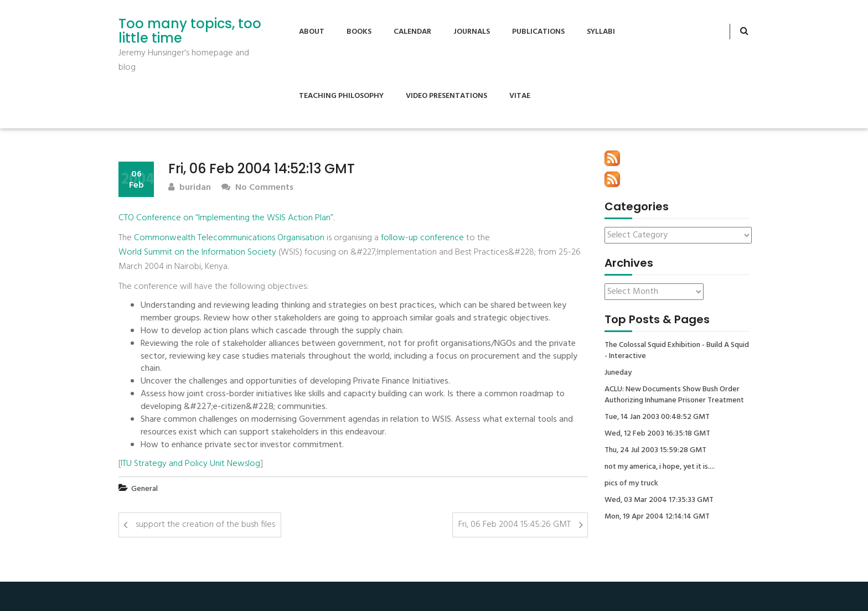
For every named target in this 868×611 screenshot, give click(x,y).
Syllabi (601, 32)
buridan (190, 188)
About (312, 32)
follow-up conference (422, 238)
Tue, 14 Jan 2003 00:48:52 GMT (657, 417)
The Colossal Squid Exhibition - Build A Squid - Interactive (677, 351)
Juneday (618, 373)
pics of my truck (631, 484)
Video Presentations (446, 96)
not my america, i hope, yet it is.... (660, 467)
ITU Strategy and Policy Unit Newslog (190, 464)
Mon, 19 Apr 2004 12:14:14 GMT (657, 517)
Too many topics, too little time (190, 31)
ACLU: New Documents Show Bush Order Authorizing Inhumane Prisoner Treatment (674, 395)
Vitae (520, 96)
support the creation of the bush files (205, 525)
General (144, 489)
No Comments (257, 188)
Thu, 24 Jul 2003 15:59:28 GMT (655, 451)
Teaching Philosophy (341, 96)
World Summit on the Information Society (197, 252)
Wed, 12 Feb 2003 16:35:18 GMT (657, 434)
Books (359, 32)
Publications (538, 32)
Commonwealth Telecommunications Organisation (229, 238)
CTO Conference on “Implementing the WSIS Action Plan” (226, 218)
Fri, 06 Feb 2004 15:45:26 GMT (515, 525)
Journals (472, 32)
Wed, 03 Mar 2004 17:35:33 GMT (659, 500)
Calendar (412, 32)
